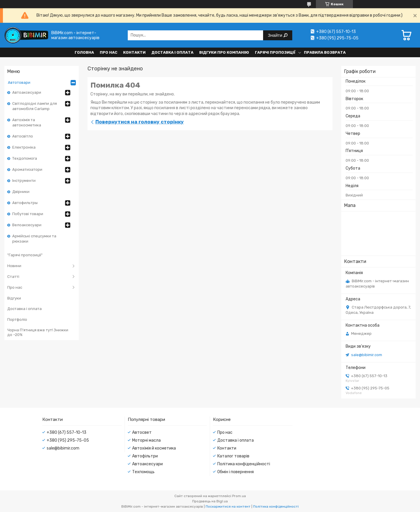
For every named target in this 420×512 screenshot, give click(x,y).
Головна (84, 52)
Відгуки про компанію (224, 52)
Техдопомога (25, 158)
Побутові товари (28, 214)
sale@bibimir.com (367, 355)
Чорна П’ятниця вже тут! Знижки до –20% (38, 332)
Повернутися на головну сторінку (140, 122)
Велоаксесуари (27, 225)
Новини (14, 266)
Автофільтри (145, 456)
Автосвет (142, 432)
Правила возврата (325, 52)
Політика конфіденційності (244, 464)
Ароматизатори (27, 169)
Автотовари (19, 82)
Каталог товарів (233, 456)
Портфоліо (17, 319)
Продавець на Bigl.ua (210, 501)
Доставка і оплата (172, 52)
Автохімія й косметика (154, 448)
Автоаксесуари (27, 92)
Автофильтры (25, 203)
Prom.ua (239, 496)
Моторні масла (146, 440)
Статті (13, 277)
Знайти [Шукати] (275, 35)
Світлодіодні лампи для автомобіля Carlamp (35, 106)
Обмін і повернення (236, 472)
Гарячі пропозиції (275, 52)
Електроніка (24, 147)
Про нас (108, 52)
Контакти (134, 52)
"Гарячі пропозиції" (25, 255)
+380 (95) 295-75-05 (68, 440)
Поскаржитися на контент (228, 506)
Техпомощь (143, 472)
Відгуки (14, 298)
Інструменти (24, 181)
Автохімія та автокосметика (27, 122)
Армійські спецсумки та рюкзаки (34, 239)
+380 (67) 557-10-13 (66, 432)
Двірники (21, 192)
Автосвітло (23, 136)
